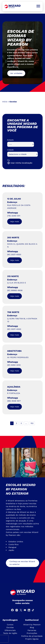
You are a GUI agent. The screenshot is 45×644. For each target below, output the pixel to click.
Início (5, 102)
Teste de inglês (10, 633)
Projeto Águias (32, 639)
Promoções (32, 633)
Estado (10, 140)
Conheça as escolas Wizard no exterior (22, 563)
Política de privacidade (32, 636)
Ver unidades (16, 73)
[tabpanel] (22, 53)
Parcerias (32, 630)
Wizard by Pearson (32, 625)
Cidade (10, 150)
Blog (32, 627)
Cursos (10, 625)
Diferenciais (10, 630)
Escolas (10, 627)
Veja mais (15, 221)
